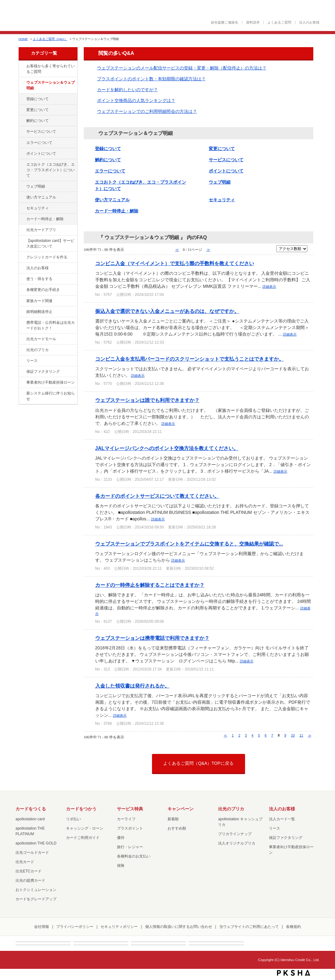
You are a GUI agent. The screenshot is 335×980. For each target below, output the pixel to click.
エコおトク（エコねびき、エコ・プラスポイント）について (51, 170)
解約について (38, 121)
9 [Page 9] (285, 735)
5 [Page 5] (259, 735)
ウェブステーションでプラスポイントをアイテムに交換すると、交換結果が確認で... (189, 544)
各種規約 (293, 927)
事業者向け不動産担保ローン (51, 382)
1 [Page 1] (233, 735)
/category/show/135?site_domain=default (22, 83)
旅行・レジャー (130, 847)
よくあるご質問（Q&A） (50, 39)
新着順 (173, 819)
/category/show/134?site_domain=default (22, 66)
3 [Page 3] (246, 735)
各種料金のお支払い (134, 856)
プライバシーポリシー (75, 927)
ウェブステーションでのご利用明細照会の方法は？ (147, 111)
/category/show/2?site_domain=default (22, 257)
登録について (38, 99)
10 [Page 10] (293, 735)
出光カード (25, 862)
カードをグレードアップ (36, 899)
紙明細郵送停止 (39, 312)
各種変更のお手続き (43, 290)
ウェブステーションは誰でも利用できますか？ (147, 400)
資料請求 (253, 22)
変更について (38, 110)
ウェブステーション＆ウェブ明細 (51, 85)
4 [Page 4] (252, 735)
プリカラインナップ (235, 834)
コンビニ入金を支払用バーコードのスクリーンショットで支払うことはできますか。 (190, 359)
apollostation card (30, 819)
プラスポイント (130, 828)
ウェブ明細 (36, 186)
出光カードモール (41, 339)
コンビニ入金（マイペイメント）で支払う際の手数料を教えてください (175, 263)
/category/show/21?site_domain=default (22, 268)
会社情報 (42, 927)
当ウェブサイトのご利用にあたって (249, 927)
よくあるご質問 (279, 22)
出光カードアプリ (41, 230)
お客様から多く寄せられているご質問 (51, 69)
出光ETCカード (29, 871)
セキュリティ (38, 208)
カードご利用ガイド (83, 838)
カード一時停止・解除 (45, 219)
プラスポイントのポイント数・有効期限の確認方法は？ (151, 79)
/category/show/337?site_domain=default (22, 208)
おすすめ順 (177, 828)
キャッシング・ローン (85, 828)
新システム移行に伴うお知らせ (51, 396)
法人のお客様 (309, 22)
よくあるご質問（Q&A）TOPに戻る (198, 763)
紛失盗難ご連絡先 (225, 22)
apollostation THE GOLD (36, 843)
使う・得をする (39, 279)
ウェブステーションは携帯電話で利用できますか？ (152, 638)
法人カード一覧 (282, 819)
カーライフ (126, 819)
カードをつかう (81, 809)
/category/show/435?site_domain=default (22, 230)
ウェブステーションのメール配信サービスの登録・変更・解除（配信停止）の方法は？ (182, 68)
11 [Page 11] (301, 735)
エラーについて (39, 143)
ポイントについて (41, 154)
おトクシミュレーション (36, 890)
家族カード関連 (39, 301)
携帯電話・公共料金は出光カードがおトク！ (51, 325)
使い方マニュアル (41, 197)
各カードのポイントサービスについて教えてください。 (157, 496)
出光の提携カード (30, 880)
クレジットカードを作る (47, 257)
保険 (121, 866)
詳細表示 (269, 287)
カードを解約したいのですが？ (127, 90)
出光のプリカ (38, 350)
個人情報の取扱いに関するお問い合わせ (179, 927)
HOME (23, 39)
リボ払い (74, 819)
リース (32, 361)
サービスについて (41, 131)
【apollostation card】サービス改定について (50, 243)
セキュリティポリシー (119, 927)
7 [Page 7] (272, 735)
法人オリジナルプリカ (237, 843)
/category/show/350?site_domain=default (22, 394)
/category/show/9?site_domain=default (22, 279)
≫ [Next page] (310, 735)
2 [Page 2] (239, 735)
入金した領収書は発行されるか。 (132, 686)
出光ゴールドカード (32, 853)
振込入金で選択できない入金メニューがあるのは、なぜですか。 (167, 311)
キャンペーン (181, 809)
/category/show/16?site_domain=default (22, 350)
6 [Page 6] (266, 735)
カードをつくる (31, 809)
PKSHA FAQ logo (294, 973)
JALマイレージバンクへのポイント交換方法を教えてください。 (167, 448)
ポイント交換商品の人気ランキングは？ (136, 100)
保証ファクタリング (43, 372)
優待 (121, 838)
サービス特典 (130, 809)
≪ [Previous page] (225, 735)
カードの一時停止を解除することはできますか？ (150, 585)
